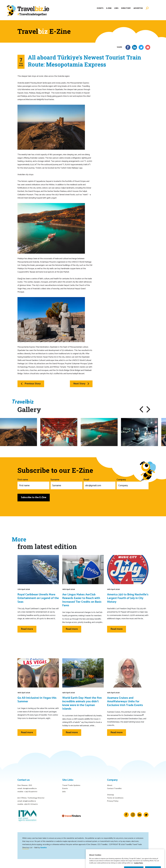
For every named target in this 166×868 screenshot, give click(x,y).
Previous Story (31, 384)
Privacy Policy (113, 801)
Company (133, 484)
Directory (126, 8)
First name (33, 484)
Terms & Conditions (115, 798)
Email (100, 484)
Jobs (116, 8)
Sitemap (110, 795)
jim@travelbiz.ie (29, 801)
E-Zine (109, 8)
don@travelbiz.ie (30, 789)
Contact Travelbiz (114, 789)
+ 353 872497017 (31, 792)
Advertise (138, 8)
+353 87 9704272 (31, 804)
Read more (27, 629)
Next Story (81, 384)
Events (100, 8)
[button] (141, 409)
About (110, 785)
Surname (66, 484)
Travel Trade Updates (71, 785)
